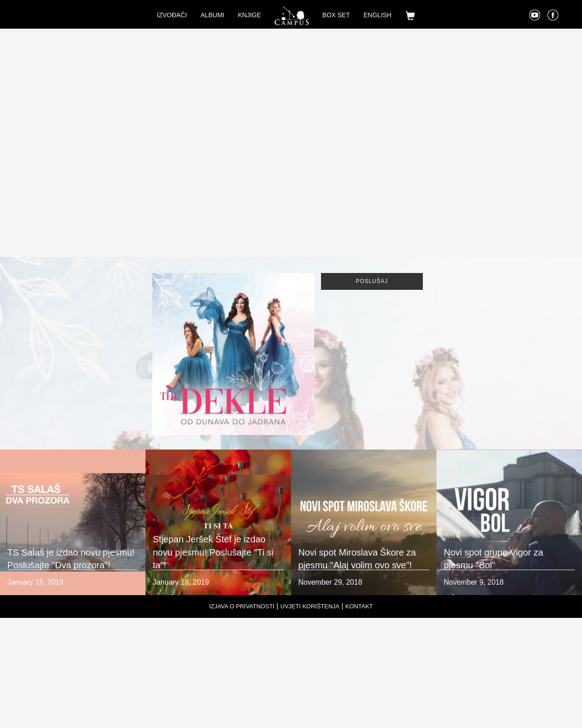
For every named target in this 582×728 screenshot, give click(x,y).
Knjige (249, 15)
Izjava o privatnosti (242, 606)
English (378, 15)
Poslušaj (372, 281)
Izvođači (172, 15)
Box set (336, 15)
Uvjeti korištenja (310, 606)
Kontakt (359, 606)
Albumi (212, 15)
